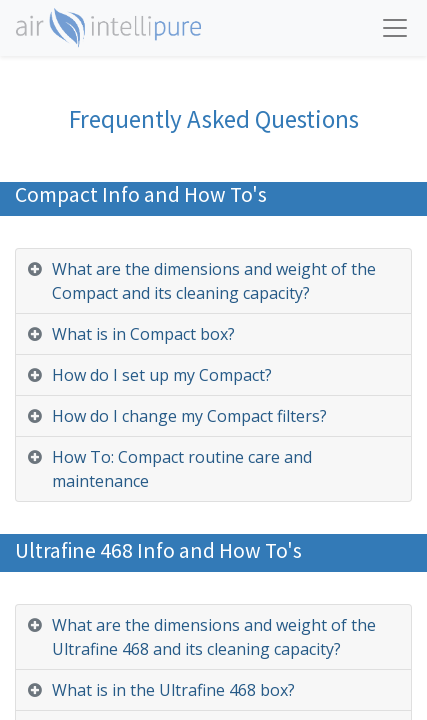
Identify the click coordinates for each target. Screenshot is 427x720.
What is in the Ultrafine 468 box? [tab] (173, 690)
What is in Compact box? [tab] (143, 334)
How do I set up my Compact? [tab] (162, 375)
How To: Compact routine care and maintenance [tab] (182, 469)
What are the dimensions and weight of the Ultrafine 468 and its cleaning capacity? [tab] (214, 637)
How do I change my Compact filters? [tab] (189, 416)
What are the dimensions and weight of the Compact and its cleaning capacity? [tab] (214, 281)
